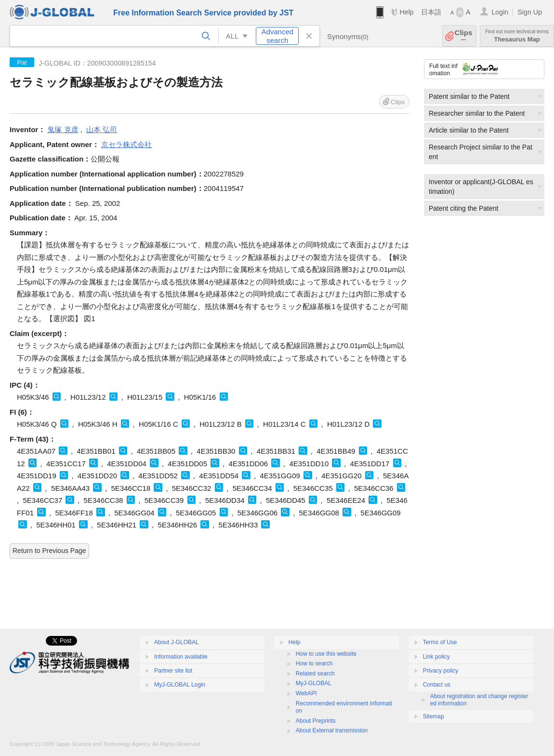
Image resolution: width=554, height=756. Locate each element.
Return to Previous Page (49, 551)
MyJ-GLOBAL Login (180, 685)
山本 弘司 (102, 129)
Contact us (437, 685)
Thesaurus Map (517, 36)
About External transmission (332, 730)
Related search (315, 674)
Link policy (436, 657)
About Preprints (316, 721)
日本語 (431, 12)
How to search (314, 663)
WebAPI (306, 693)
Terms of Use (440, 642)
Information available (181, 657)
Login (500, 12)
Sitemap (434, 716)
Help (406, 12)
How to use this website (326, 654)
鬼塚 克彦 (63, 129)
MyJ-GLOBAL (314, 683)
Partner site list (173, 671)
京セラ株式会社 (126, 144)
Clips (464, 36)
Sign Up (530, 12)
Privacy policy (441, 671)
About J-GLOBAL (177, 642)
